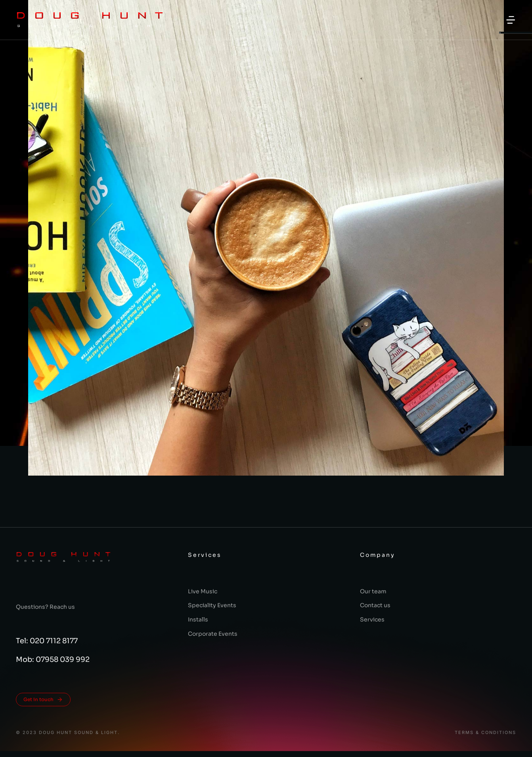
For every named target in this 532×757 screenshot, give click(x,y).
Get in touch (43, 700)
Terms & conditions (485, 733)
